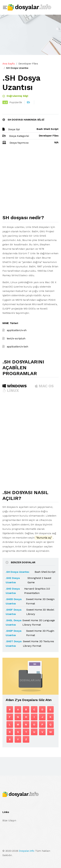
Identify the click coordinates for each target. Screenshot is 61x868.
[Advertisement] (30, 181)
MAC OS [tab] (44, 386)
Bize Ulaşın (9, 820)
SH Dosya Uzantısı (17, 68)
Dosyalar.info (27, 851)
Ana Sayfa (9, 64)
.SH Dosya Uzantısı (17, 572)
